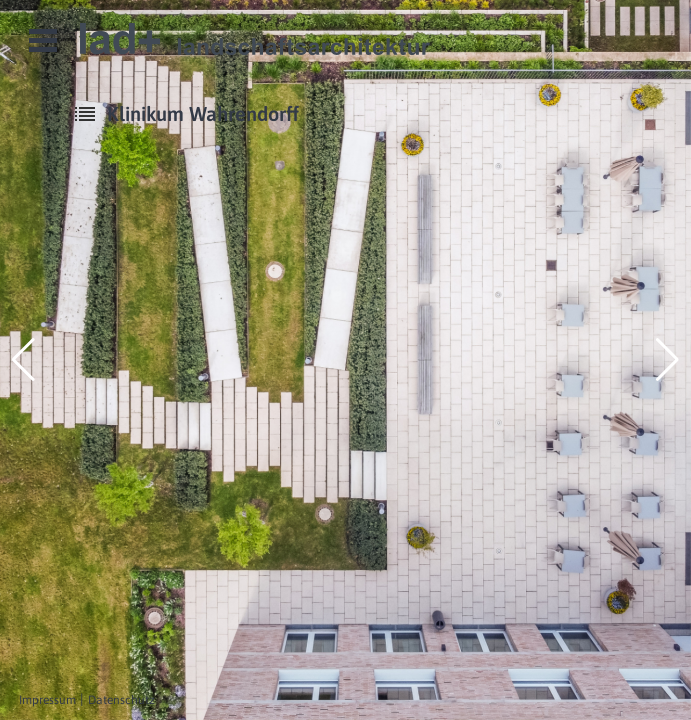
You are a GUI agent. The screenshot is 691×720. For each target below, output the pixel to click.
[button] (23, 360)
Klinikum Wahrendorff (203, 113)
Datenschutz (121, 700)
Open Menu (43, 40)
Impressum (47, 700)
